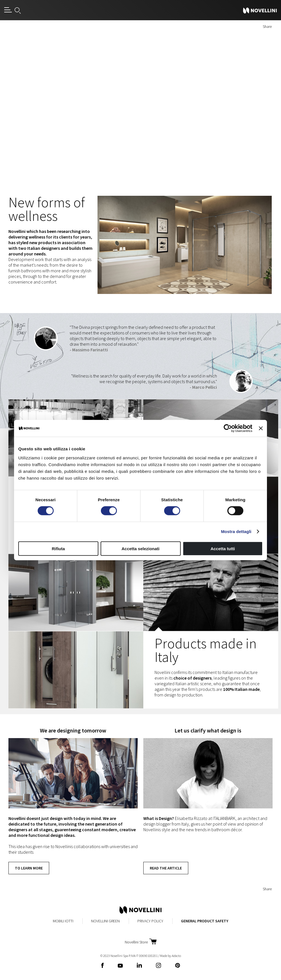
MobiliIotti (63, 921)
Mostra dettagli (236, 531)
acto (176, 956)
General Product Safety (205, 921)
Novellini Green (105, 921)
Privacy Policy (150, 921)
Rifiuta (58, 548)
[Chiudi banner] (261, 428)
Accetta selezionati (140, 548)
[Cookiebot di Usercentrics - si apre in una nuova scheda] (228, 428)
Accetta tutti (223, 548)
